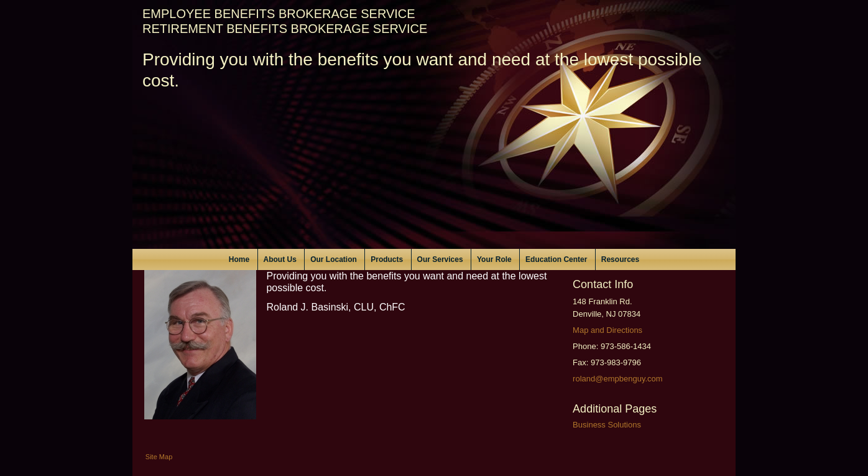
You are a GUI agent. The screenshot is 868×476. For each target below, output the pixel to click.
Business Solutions (607, 425)
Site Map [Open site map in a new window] (159, 457)
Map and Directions (607, 330)
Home (239, 259)
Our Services (440, 259)
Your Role (494, 259)
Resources (620, 259)
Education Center (556, 259)
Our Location (334, 259)
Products (387, 259)
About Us (280, 259)
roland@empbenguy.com (617, 379)
